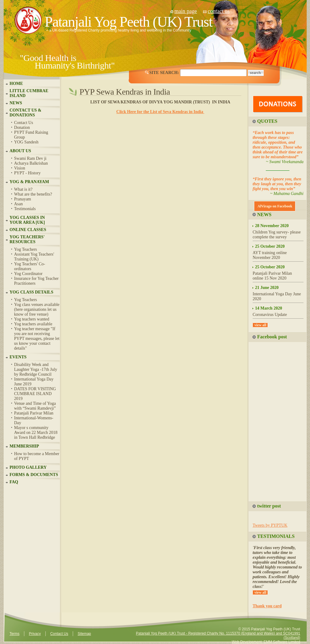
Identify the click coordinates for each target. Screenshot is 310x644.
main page (186, 11)
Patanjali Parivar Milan (34, 413)
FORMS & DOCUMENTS (34, 475)
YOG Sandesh (26, 142)
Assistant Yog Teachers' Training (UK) (34, 257)
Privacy (35, 634)
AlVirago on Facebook (275, 206)
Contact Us (24, 123)
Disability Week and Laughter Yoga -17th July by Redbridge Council (36, 369)
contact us (219, 11)
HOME (16, 84)
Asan (19, 204)
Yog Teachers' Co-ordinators (30, 266)
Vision (20, 168)
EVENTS (18, 357)
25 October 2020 (270, 246)
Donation (22, 127)
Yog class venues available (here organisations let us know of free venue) (37, 309)
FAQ (14, 482)
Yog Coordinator (28, 274)
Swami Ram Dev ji (30, 158)
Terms (15, 634)
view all (260, 325)
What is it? (23, 189)
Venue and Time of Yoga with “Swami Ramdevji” (35, 406)
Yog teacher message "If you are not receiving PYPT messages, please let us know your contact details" (37, 339)
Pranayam (23, 199)
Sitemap (84, 634)
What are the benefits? (33, 194)
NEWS (16, 103)
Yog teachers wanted (32, 319)
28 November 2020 (272, 226)
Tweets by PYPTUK (270, 525)
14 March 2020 (268, 308)
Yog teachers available (33, 324)
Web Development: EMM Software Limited (266, 642)
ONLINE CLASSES (28, 230)
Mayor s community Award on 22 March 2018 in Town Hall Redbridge (36, 433)
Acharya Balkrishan (31, 163)
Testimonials (25, 209)
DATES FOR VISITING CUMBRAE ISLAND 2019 (35, 394)
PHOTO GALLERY (28, 467)
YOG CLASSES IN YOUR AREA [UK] (27, 220)
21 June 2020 (267, 288)
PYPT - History (28, 173)
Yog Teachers (26, 249)
